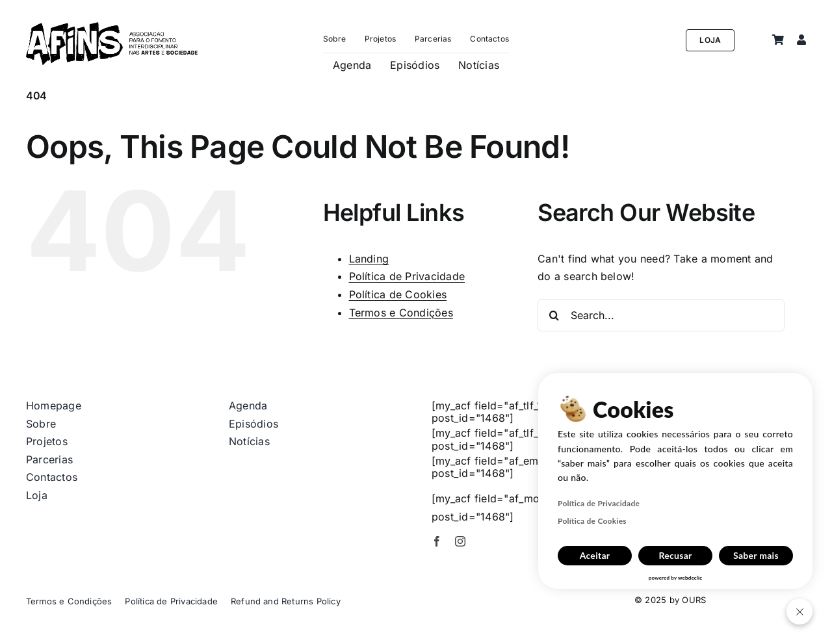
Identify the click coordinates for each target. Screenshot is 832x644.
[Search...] (661, 315)
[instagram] (460, 541)
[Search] (554, 315)
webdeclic (690, 578)
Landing (369, 259)
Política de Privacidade (407, 276)
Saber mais (756, 555)
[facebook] (437, 541)
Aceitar (595, 555)
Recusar (675, 555)
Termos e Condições (401, 313)
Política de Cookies (398, 294)
